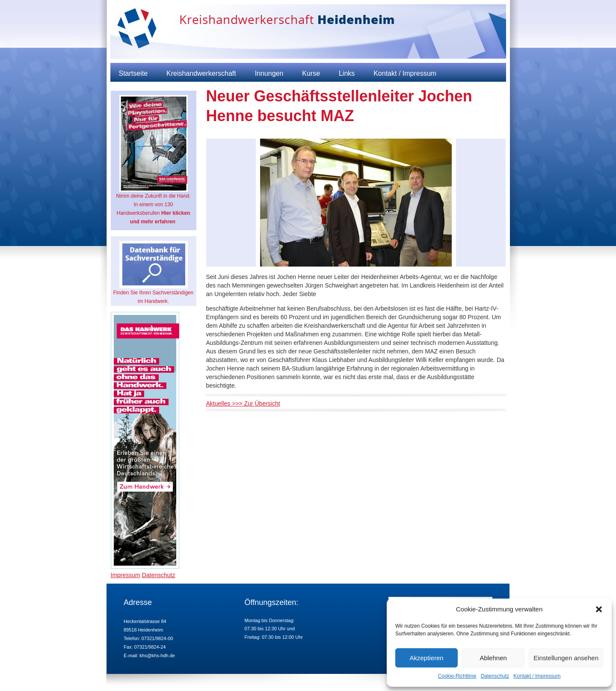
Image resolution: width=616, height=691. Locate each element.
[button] (599, 609)
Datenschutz (495, 676)
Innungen (269, 73)
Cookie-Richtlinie (457, 676)
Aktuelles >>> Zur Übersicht (243, 403)
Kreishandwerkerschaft (201, 73)
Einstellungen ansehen (566, 658)
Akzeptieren (426, 658)
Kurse (311, 73)
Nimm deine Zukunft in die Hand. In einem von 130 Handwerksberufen (153, 160)
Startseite (133, 73)
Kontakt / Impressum (537, 676)
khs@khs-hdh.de (157, 655)
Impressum (126, 575)
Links (347, 73)
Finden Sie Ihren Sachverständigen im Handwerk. (153, 273)
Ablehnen (493, 658)
